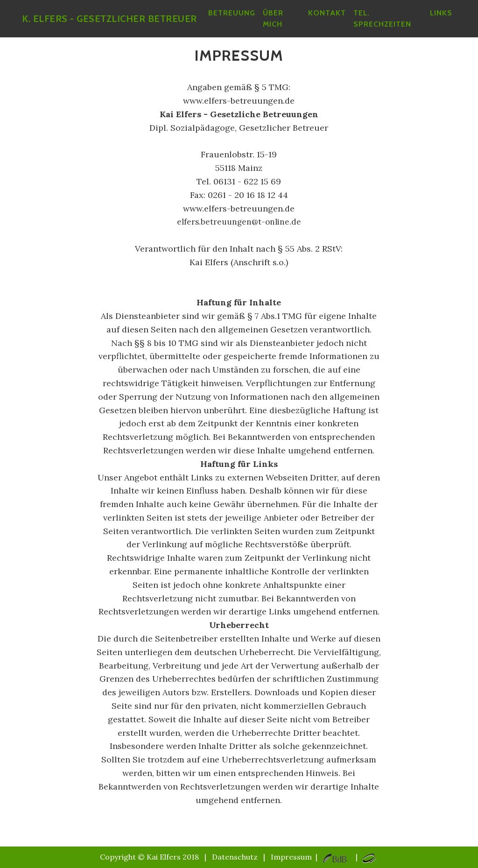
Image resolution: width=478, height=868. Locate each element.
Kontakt (332, 18)
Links (441, 18)
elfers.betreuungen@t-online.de (239, 222)
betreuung (239, 18)
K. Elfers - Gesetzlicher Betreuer (113, 24)
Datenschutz (235, 857)
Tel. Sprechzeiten (387, 24)
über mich (281, 24)
